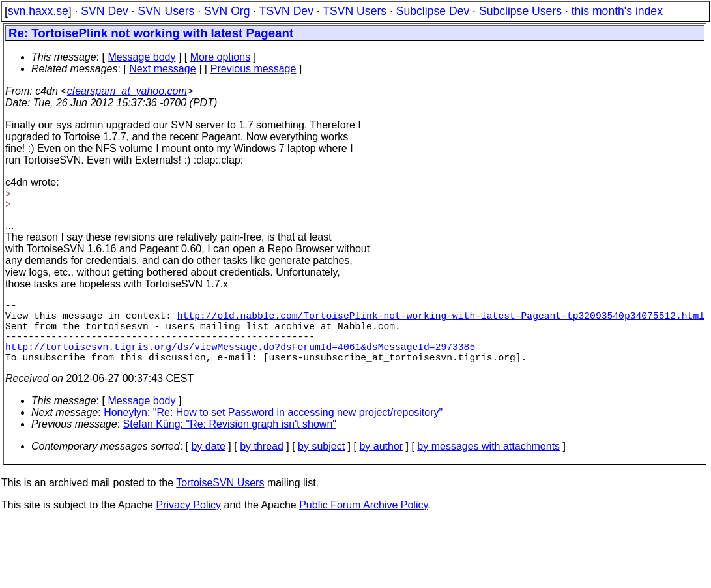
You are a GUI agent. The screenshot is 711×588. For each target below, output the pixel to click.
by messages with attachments (488, 462)
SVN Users (166, 11)
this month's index (617, 11)
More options (221, 57)
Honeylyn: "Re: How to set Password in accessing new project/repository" (273, 428)
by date (208, 462)
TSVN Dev (286, 11)
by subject (321, 462)
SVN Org (227, 11)
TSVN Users (355, 11)
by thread (262, 462)
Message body (141, 57)
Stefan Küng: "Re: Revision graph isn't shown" (230, 440)
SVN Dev (104, 11)
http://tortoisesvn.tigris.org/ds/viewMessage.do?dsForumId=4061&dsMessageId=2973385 (240, 359)
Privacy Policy (188, 521)
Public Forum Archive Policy (363, 521)
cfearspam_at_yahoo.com (127, 91)
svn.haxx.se (38, 11)
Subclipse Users (520, 11)
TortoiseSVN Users (220, 498)
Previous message (254, 69)
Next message (162, 69)
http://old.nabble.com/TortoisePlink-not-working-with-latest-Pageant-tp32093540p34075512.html (441, 320)
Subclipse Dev (433, 11)
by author (381, 462)
